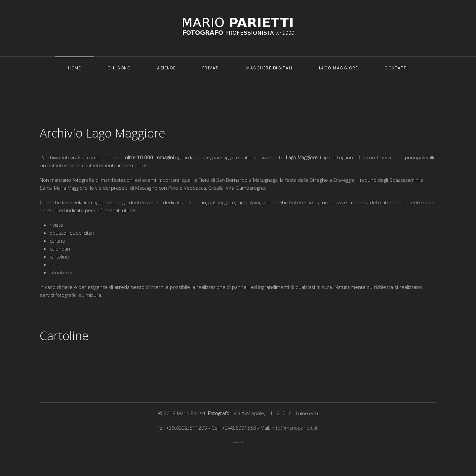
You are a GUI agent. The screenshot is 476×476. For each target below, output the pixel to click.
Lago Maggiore (339, 68)
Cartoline (64, 336)
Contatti (396, 68)
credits (238, 443)
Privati (211, 68)
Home (75, 68)
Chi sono (119, 68)
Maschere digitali (269, 68)
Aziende (166, 68)
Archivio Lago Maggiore (102, 133)
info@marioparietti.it (295, 428)
